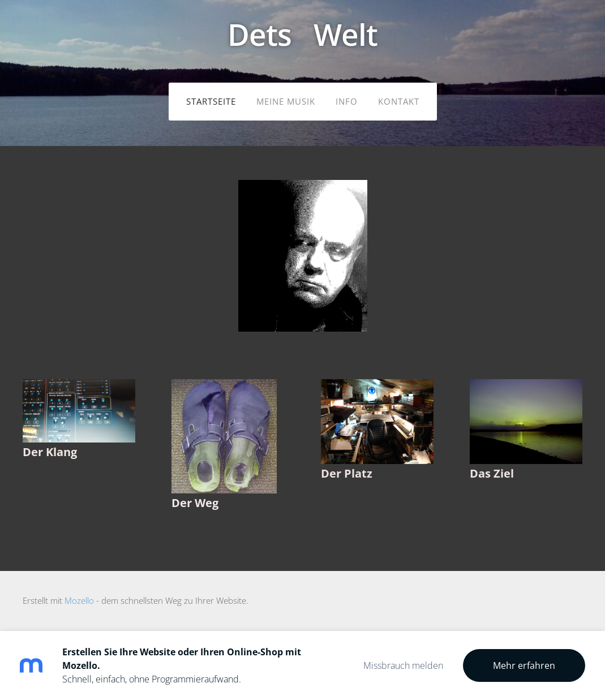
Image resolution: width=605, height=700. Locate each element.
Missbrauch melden (403, 665)
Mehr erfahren (524, 665)
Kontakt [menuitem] (399, 101)
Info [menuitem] (347, 101)
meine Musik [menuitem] (286, 101)
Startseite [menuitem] (211, 101)
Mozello (79, 600)
